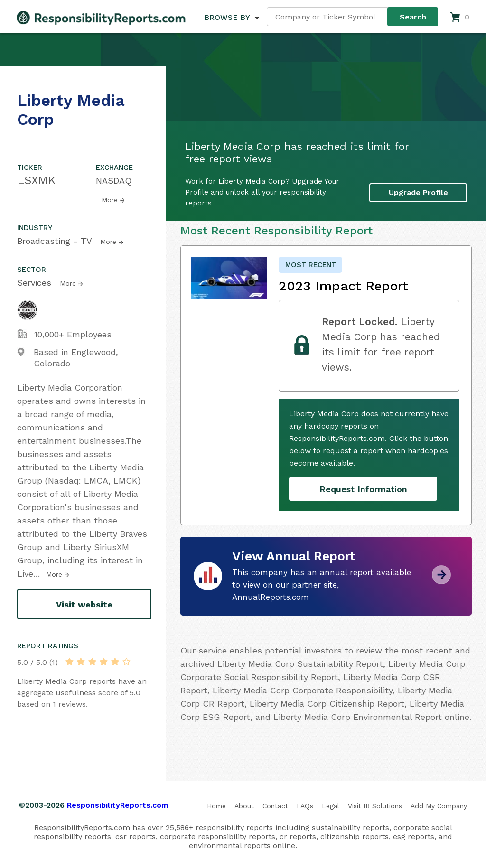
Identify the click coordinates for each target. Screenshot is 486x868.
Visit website (84, 604)
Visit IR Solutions (375, 806)
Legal (331, 806)
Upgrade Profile (418, 192)
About (244, 806)
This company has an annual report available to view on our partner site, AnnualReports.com (322, 585)
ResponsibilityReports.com (117, 805)
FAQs (305, 806)
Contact (275, 806)
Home (216, 806)
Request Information (363, 489)
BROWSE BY (227, 17)
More (110, 200)
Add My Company (439, 806)
